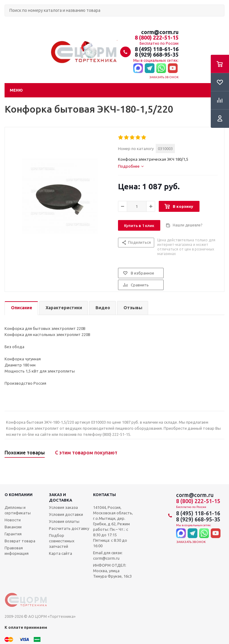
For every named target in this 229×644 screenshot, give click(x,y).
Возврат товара (20, 541)
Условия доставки (66, 514)
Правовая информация (17, 551)
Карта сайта (61, 553)
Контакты (104, 495)
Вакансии (13, 527)
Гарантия (13, 534)
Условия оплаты (64, 521)
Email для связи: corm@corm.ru (108, 555)
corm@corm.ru (160, 32)
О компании (19, 495)
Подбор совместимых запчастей (62, 541)
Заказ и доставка (61, 497)
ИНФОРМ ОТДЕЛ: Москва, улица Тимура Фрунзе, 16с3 (112, 571)
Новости (13, 520)
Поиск (8, 21)
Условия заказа (63, 507)
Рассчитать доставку (69, 528)
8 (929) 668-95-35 (157, 54)
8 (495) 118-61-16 (157, 49)
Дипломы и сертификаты (18, 510)
